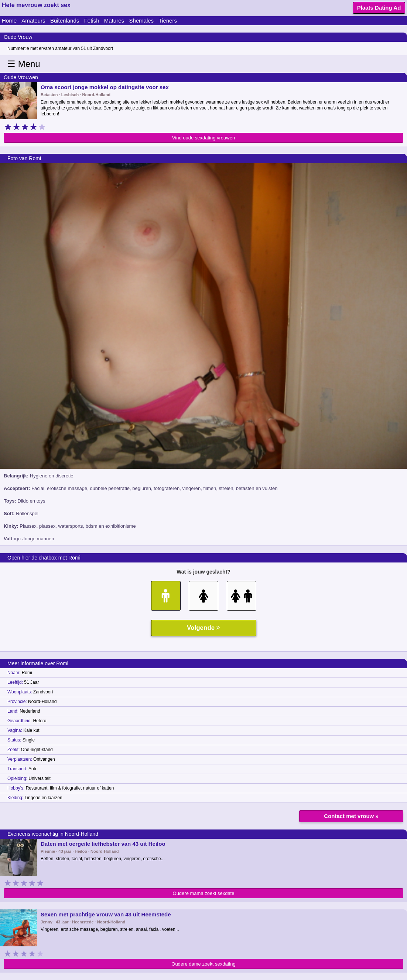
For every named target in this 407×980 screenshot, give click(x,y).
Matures (114, 21)
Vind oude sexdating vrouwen (203, 138)
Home (9, 21)
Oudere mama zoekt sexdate (204, 893)
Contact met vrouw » (351, 816)
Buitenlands (65, 21)
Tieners (167, 21)
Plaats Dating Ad (379, 8)
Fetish (92, 21)
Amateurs (33, 21)
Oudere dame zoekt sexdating (203, 964)
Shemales (141, 21)
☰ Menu (24, 64)
